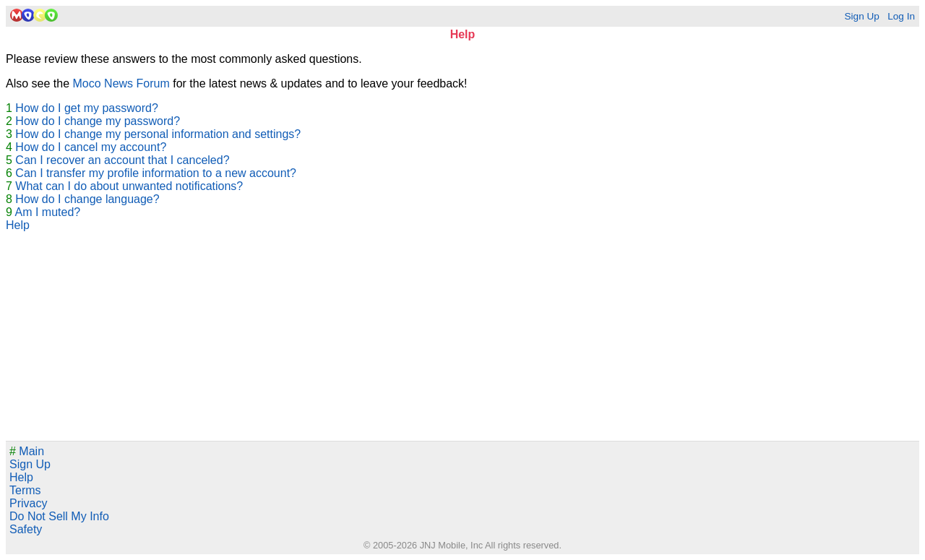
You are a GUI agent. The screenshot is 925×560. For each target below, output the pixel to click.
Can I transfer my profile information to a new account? (156, 173)
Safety (26, 529)
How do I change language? (87, 199)
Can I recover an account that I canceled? (122, 160)
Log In (901, 16)
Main (27, 451)
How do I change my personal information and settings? (158, 134)
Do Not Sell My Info (59, 516)
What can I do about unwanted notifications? (129, 186)
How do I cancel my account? (91, 147)
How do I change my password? (98, 121)
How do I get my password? (86, 108)
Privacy (28, 503)
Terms (25, 490)
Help (18, 225)
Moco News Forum (121, 83)
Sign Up (861, 16)
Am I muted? (47, 212)
